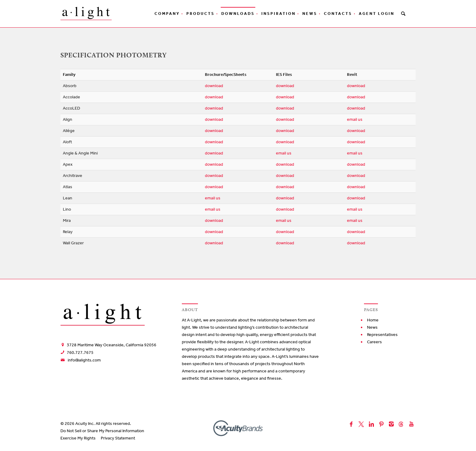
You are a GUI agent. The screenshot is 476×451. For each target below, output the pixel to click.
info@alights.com (84, 360)
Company (167, 14)
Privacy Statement (118, 438)
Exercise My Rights (78, 438)
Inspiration (279, 14)
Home (373, 320)
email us (355, 119)
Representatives (382, 335)
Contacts (338, 14)
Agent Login (377, 14)
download (214, 86)
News (310, 14)
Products (201, 14)
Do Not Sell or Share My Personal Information (102, 431)
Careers (374, 342)
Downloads (238, 14)
